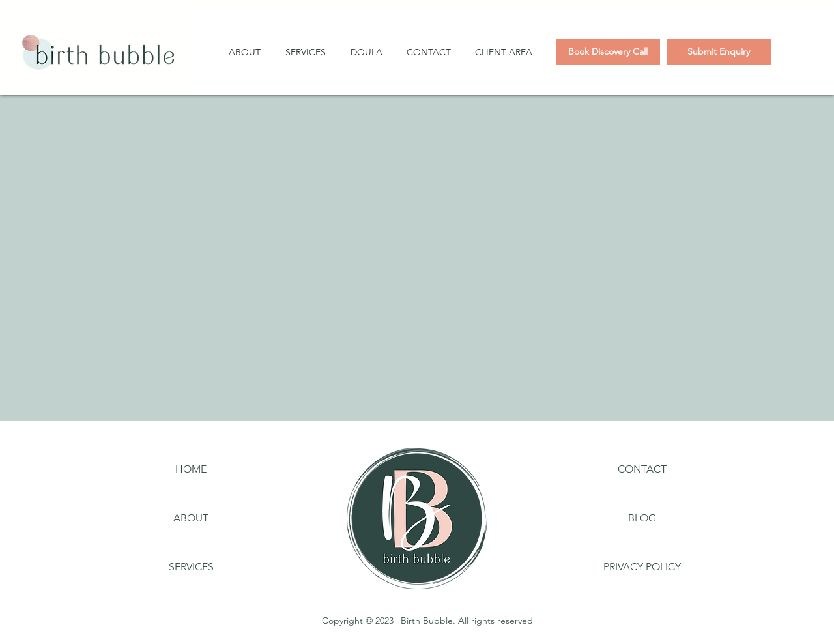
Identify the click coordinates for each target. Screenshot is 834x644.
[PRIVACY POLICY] (642, 567)
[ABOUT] (191, 518)
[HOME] (191, 469)
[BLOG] (642, 518)
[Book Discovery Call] (608, 52)
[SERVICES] (191, 567)
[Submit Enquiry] (719, 52)
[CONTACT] (642, 469)
